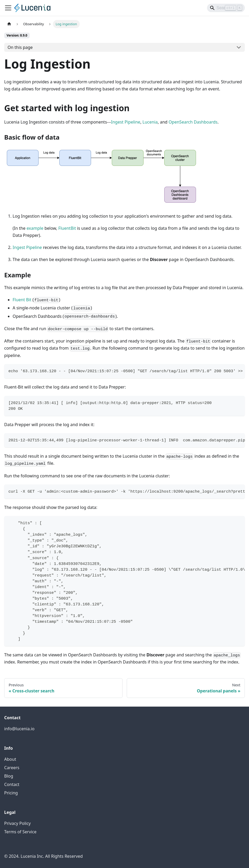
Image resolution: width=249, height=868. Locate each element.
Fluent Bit (22, 300)
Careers (12, 768)
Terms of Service (20, 832)
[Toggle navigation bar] (8, 8)
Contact (12, 784)
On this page (20, 47)
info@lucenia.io (19, 729)
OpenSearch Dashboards (193, 122)
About (10, 759)
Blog (9, 776)
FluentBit (67, 228)
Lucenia (150, 122)
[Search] (226, 8)
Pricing (11, 793)
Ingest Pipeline (126, 122)
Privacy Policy (17, 823)
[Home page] (9, 24)
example (35, 228)
